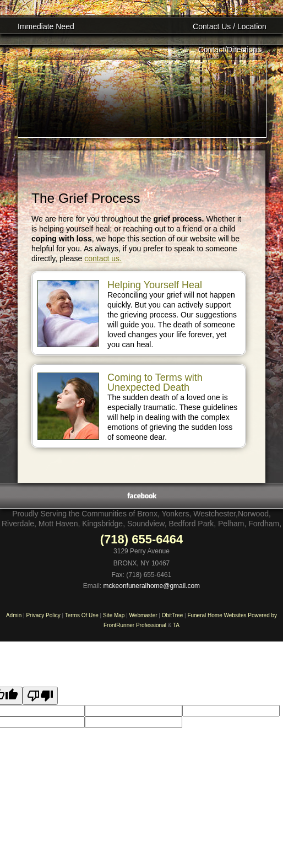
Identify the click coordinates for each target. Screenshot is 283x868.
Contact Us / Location (230, 26)
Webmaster (143, 615)
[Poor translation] (40, 696)
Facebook (142, 496)
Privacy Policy (43, 615)
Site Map (114, 615)
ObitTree (173, 615)
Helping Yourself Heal (155, 285)
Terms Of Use (82, 615)
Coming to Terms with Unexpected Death (155, 382)
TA (176, 625)
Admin (14, 615)
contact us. (103, 258)
